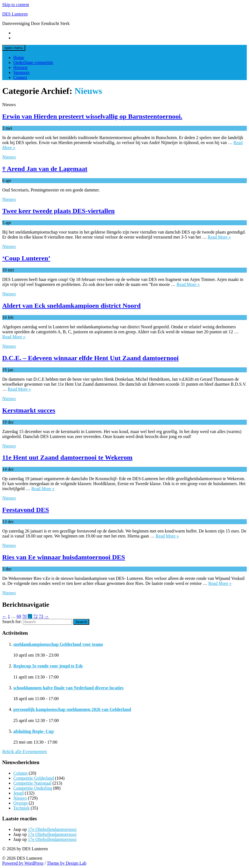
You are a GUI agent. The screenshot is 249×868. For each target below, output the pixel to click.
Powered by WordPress (23, 863)
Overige (21, 803)
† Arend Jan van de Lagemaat (45, 169)
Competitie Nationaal (32, 783)
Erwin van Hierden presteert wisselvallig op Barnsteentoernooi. (92, 116)
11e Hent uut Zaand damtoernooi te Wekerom (67, 457)
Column (21, 773)
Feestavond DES (26, 510)
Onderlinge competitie (33, 62)
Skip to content (16, 5)
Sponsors (21, 72)
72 (35, 616)
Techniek (21, 808)
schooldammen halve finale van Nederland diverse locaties (68, 688)
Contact (20, 77)
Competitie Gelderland (34, 778)
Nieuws (9, 157)
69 (19, 616)
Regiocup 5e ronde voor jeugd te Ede (48, 666)
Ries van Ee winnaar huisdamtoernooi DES (64, 557)
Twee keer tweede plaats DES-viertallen (59, 211)
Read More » (219, 237)
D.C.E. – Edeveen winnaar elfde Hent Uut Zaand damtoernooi (90, 358)
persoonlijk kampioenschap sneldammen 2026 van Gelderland (72, 709)
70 (24, 616)
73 (41, 616)
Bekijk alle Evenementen (25, 752)
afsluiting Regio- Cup (34, 731)
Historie (21, 67)
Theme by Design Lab (67, 863)
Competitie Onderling (33, 788)
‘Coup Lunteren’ (26, 258)
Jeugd (18, 793)
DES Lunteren (15, 14)
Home (19, 57)
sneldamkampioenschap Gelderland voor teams (58, 644)
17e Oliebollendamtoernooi (52, 829)
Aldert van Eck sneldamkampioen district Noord (71, 306)
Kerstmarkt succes (29, 410)
